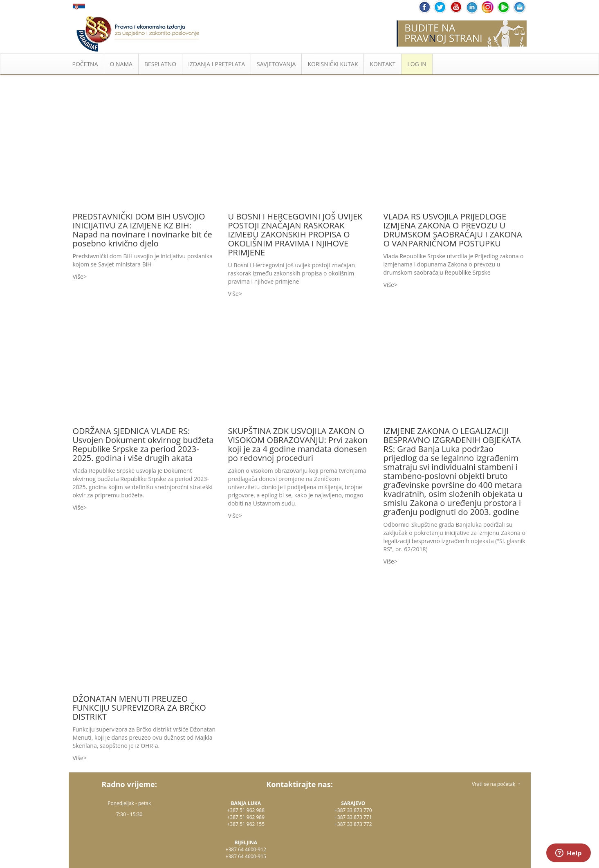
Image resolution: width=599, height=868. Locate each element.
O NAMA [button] (121, 64)
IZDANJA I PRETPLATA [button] (216, 64)
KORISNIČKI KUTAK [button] (333, 64)
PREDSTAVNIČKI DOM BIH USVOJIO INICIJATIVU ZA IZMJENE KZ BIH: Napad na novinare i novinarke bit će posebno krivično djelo (142, 230)
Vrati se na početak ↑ (496, 784)
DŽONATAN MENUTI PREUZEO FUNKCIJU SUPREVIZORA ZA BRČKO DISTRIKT (139, 708)
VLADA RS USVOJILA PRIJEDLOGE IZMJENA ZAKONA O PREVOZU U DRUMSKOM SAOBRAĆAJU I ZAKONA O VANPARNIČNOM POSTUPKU (453, 230)
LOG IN (417, 64)
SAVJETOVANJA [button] (276, 64)
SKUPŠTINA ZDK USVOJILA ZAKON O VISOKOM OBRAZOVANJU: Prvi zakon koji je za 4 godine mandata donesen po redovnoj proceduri (298, 444)
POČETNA (85, 64)
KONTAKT (383, 64)
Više (78, 276)
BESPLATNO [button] (160, 64)
